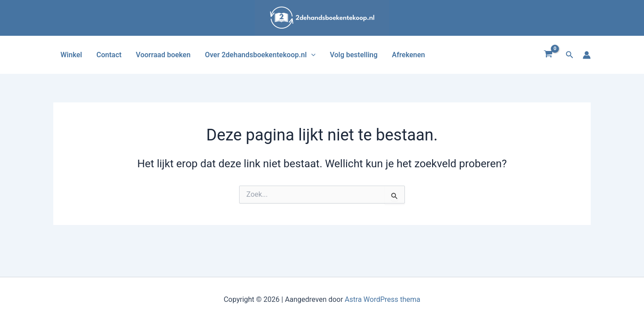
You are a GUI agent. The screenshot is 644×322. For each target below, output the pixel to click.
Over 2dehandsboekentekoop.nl (260, 55)
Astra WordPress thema (383, 299)
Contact (109, 55)
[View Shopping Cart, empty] (548, 55)
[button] (570, 55)
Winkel (71, 55)
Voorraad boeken (163, 55)
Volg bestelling (354, 55)
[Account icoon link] (587, 55)
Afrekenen (408, 55)
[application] (311, 55)
